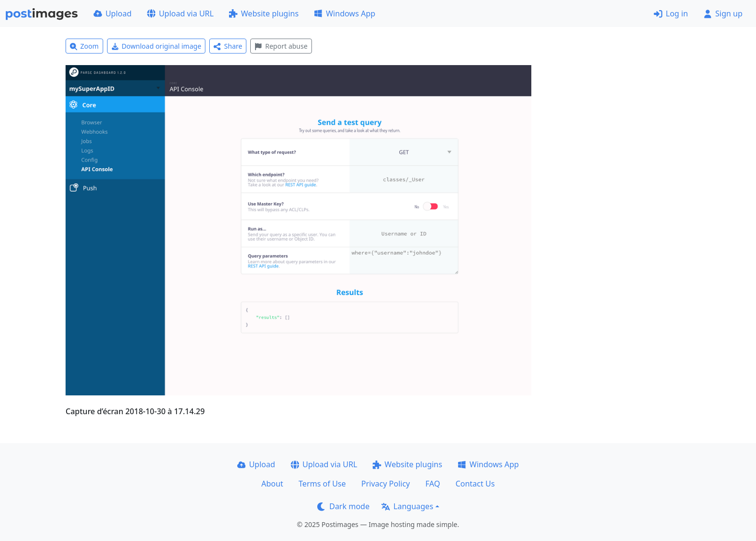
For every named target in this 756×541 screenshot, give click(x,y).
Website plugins (264, 14)
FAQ (432, 484)
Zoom (84, 46)
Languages (407, 506)
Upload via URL (180, 14)
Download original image (156, 46)
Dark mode (343, 506)
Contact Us (475, 484)
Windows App (344, 14)
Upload (113, 14)
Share (228, 46)
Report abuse (281, 46)
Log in (671, 14)
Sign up (723, 14)
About (272, 484)
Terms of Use (322, 484)
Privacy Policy (385, 484)
